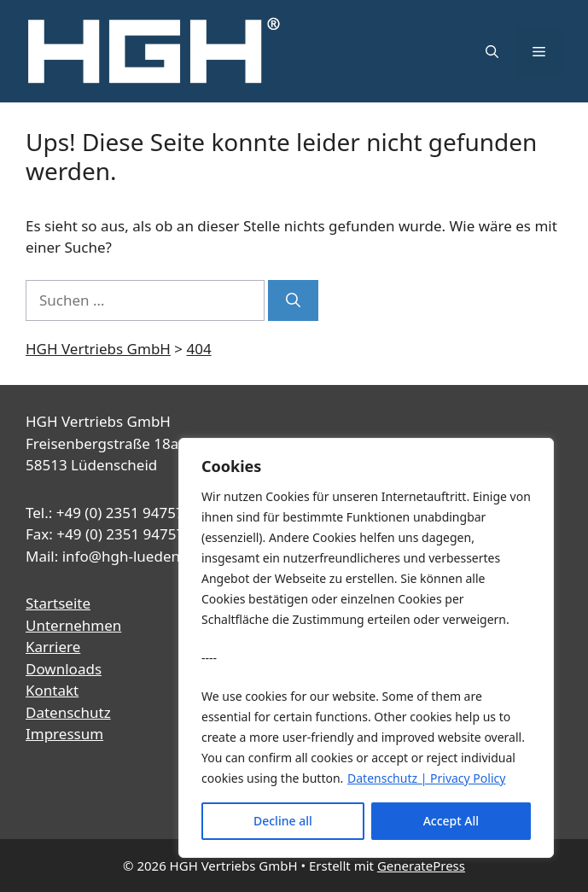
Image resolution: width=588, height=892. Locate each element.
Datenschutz (68, 712)
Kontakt (52, 690)
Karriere (53, 647)
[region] (366, 648)
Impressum (64, 734)
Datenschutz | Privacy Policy (426, 778)
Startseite (58, 603)
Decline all (283, 821)
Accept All (451, 821)
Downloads (64, 669)
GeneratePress (421, 866)
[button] (492, 51)
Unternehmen (73, 625)
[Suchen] (293, 300)
